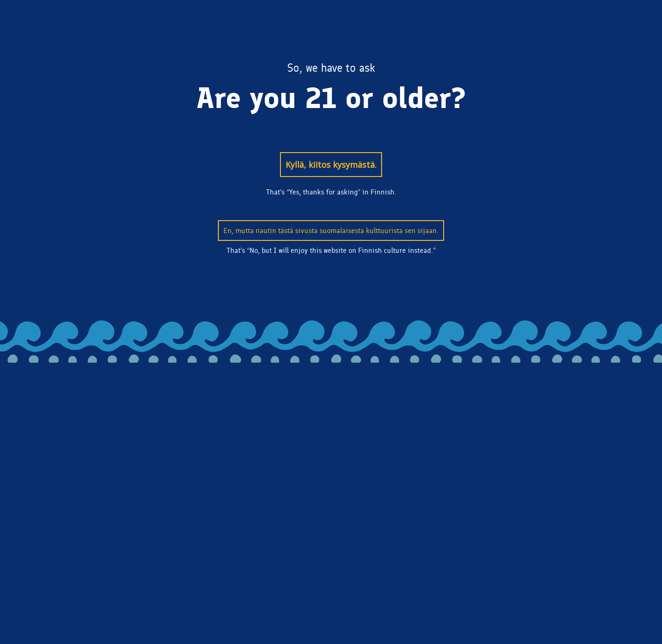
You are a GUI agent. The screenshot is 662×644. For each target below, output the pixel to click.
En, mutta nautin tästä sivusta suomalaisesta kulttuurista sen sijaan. (331, 231)
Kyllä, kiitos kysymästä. (331, 165)
